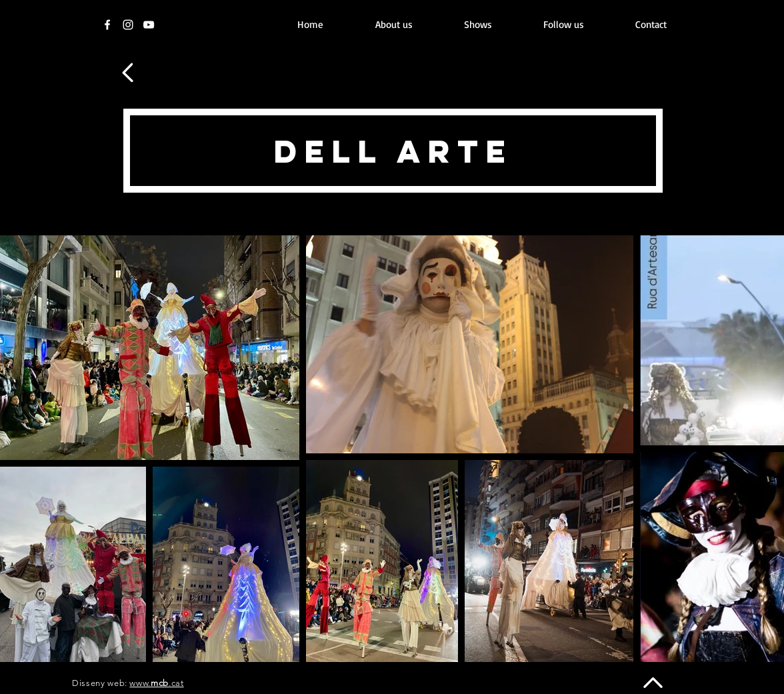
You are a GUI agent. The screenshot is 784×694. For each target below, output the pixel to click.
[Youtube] (149, 25)
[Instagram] (128, 25)
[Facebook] (107, 25)
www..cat (156, 683)
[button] (478, 25)
